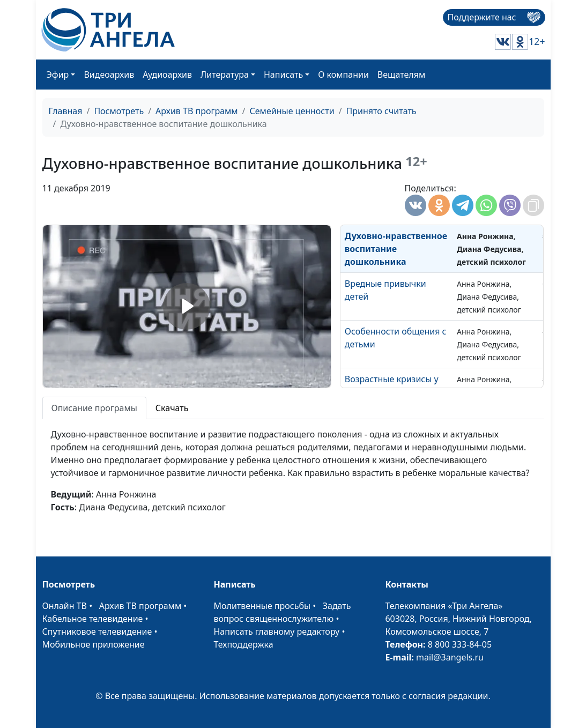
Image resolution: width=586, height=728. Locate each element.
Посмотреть (119, 111)
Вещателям (401, 75)
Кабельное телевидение (93, 619)
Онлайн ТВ (65, 606)
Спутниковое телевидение (97, 632)
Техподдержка (243, 644)
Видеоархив (109, 75)
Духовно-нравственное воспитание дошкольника (396, 249)
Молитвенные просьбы (262, 606)
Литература (225, 75)
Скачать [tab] (172, 408)
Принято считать (381, 111)
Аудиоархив (167, 75)
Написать (283, 75)
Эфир (58, 75)
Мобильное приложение (94, 644)
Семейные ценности (292, 111)
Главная (66, 111)
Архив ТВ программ (197, 111)
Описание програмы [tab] (94, 408)
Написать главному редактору (276, 632)
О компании (343, 75)
